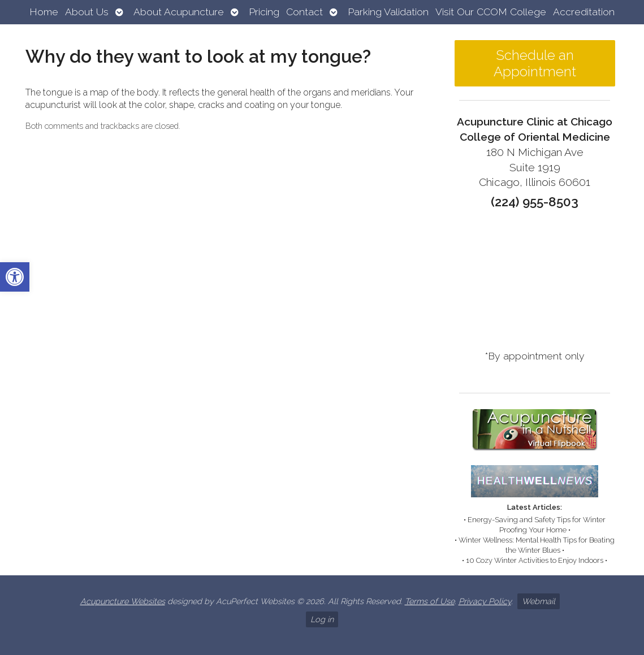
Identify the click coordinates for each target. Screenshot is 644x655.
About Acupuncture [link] (179, 12)
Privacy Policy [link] (485, 601)
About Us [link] (87, 12)
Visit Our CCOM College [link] (491, 12)
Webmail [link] (539, 601)
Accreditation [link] (584, 12)
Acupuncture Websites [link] (123, 601)
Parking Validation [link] (388, 12)
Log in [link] (322, 619)
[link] (15, 277)
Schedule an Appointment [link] (535, 63)
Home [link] (44, 12)
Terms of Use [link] (430, 601)
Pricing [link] (264, 12)
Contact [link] (304, 12)
